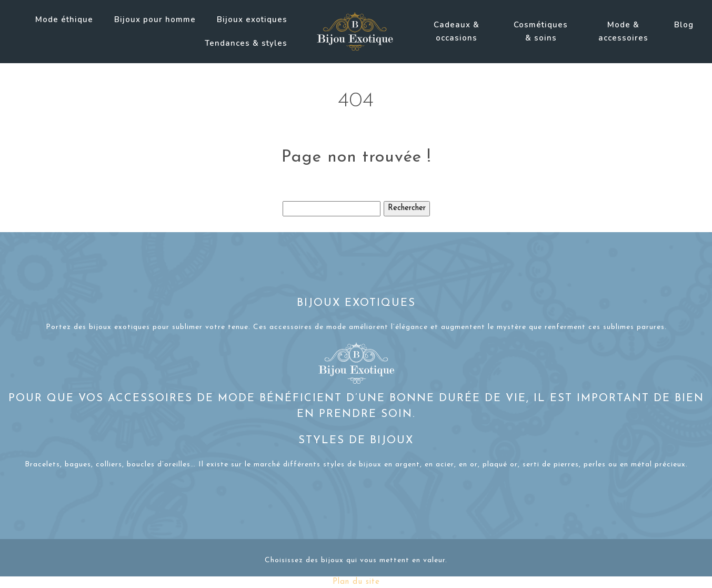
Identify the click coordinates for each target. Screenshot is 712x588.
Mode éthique (64, 19)
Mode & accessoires (623, 31)
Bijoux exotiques (252, 19)
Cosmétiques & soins (541, 31)
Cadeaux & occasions (457, 31)
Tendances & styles (246, 43)
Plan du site (356, 582)
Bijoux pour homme (155, 19)
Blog (684, 25)
